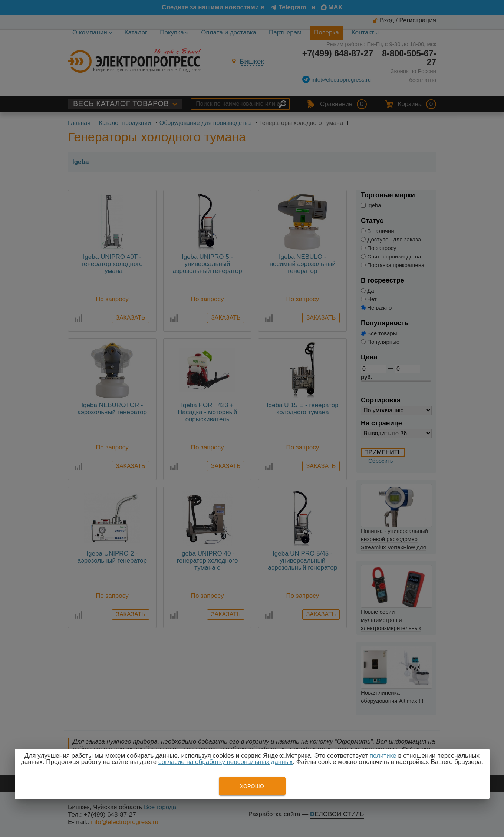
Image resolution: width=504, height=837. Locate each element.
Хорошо (252, 786)
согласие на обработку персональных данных (225, 762)
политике (383, 756)
